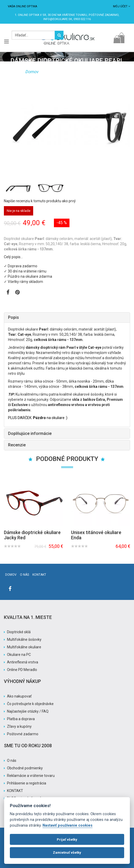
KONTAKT (15, 791)
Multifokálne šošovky (24, 639)
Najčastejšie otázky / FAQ (28, 711)
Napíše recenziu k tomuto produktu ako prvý (40, 201)
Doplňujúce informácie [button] (30, 433)
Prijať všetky (67, 840)
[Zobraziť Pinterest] (17, 293)
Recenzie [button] (17, 445)
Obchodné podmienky (25, 768)
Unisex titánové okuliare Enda (96, 535)
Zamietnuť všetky (67, 853)
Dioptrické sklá (19, 632)
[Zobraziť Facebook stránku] (8, 293)
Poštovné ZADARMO (104, 15)
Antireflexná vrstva (23, 662)
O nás (24, 575)
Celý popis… (13, 257)
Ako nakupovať (19, 696)
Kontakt (39, 575)
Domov (32, 72)
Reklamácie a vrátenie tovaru (31, 776)
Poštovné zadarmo (23, 734)
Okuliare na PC (19, 655)
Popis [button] (13, 317)
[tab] (67, 318)
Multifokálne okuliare (24, 647)
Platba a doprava (21, 719)
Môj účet (122, 6)
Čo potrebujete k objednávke (30, 704)
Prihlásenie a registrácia (27, 783)
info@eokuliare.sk (58, 19)
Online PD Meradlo (22, 670)
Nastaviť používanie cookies (68, 825)
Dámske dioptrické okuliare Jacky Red (32, 535)
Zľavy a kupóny (19, 726)
